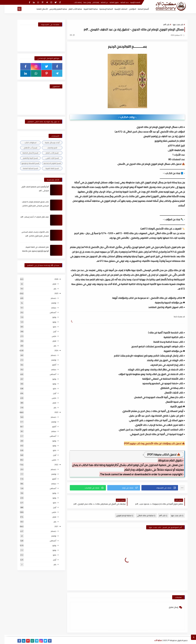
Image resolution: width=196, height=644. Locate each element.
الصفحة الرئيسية (131, 2)
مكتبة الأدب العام (71, 9)
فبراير (50, 284)
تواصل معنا (83, 2)
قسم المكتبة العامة (26, 168)
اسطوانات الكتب (26, 143)
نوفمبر (49, 303)
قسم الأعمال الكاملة (26, 153)
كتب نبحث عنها (174, 24)
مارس (49, 336)
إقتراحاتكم (91, 2)
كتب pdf (162, 24)
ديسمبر (49, 298)
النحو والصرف (48, 148)
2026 (52, 279)
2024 (52, 350)
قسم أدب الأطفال (26, 148)
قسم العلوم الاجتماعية (48, 163)
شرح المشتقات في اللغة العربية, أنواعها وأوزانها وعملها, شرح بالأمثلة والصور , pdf (31, 251)
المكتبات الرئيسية (116, 9)
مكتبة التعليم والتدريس (54, 9)
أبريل (50, 331)
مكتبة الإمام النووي (120, 515)
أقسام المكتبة (139, 9)
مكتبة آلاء (154, 640)
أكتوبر (50, 365)
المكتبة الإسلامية (102, 9)
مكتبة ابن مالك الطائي (142, 515)
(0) (68, 35)
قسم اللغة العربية (48, 168)
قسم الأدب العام (48, 153)
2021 (52, 526)
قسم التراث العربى (48, 158)
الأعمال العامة (38, 9)
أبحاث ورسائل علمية (48, 143)
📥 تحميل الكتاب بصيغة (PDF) (159, 454)
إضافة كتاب (73, 2)
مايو (50, 327)
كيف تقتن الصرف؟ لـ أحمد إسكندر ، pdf (30, 217)
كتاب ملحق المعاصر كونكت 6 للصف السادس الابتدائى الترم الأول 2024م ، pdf (31, 206)
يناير (50, 289)
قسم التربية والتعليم (26, 158)
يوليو (50, 317)
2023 (52, 412)
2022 (52, 465)
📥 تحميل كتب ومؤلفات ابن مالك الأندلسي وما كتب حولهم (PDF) (150, 443)
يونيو (50, 322)
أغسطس (48, 312)
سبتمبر (49, 308)
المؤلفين (128, 9)
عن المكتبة (100, 2)
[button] (155, 488)
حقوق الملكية (110, 2)
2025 (52, 293)
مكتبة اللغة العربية (86, 9)
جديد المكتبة (120, 2)
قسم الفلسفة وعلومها (26, 163)
